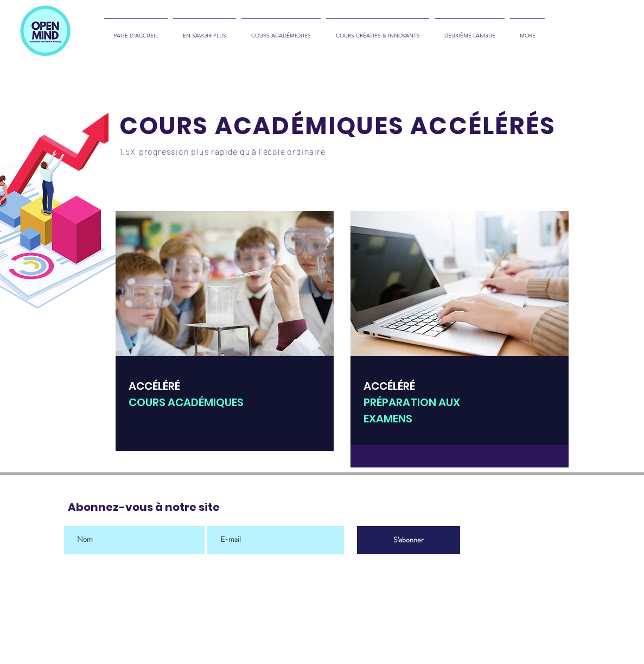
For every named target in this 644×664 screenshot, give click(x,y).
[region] (225, 331)
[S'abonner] (409, 540)
